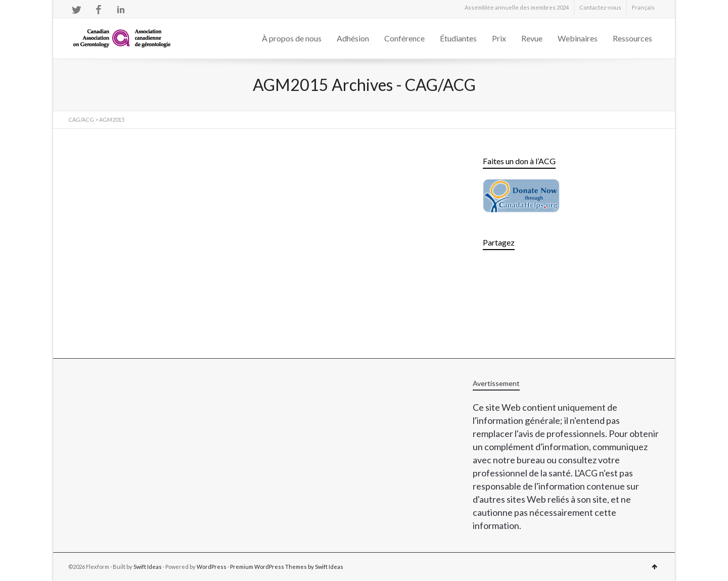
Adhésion (353, 38)
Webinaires (578, 38)
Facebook (99, 10)
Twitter (76, 10)
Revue (532, 38)
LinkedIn (121, 10)
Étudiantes (458, 38)
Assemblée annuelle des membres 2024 (517, 7)
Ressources (632, 38)
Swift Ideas (148, 567)
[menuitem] (643, 8)
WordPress (212, 567)
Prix (499, 38)
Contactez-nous (600, 7)
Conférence (404, 38)
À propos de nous (292, 38)
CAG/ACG (81, 119)
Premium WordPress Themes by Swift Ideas (287, 567)
